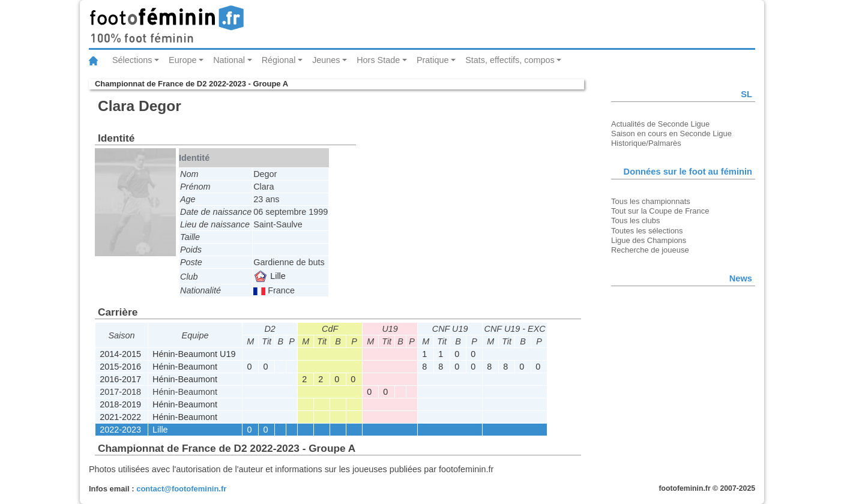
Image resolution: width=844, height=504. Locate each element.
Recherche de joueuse (650, 250)
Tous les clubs (635, 220)
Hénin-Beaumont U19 (194, 354)
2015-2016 (120, 367)
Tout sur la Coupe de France (660, 211)
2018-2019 (120, 404)
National (229, 60)
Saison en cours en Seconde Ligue (671, 133)
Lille (270, 276)
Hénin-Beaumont (185, 367)
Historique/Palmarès (646, 143)
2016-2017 (120, 379)
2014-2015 (120, 354)
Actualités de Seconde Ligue (660, 124)
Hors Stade (378, 60)
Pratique (433, 60)
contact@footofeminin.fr (181, 489)
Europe (182, 60)
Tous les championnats (651, 201)
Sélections (132, 60)
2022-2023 (120, 430)
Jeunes (326, 60)
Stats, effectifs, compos (510, 60)
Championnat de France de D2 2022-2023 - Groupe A (191, 84)
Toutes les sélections (647, 231)
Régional (279, 60)
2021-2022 (120, 417)
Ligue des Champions (649, 240)
